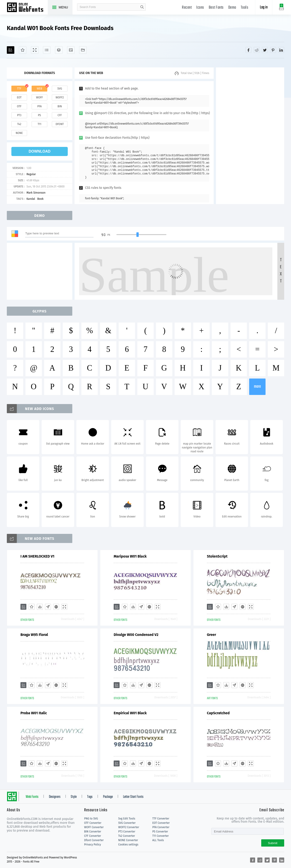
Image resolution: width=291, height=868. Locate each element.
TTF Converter (161, 819)
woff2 (60, 97)
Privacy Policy (93, 845)
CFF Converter (93, 836)
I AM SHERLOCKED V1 (37, 556)
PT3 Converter (127, 832)
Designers (55, 797)
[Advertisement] (250, 136)
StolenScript (217, 556)
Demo (232, 8)
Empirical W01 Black (130, 713)
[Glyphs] (47, 50)
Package (108, 797)
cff (60, 115)
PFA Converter (161, 827)
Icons (200, 8)
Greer (211, 635)
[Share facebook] (248, 50)
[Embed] (56, 607)
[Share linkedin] (281, 50)
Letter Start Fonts (133, 797)
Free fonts (27, 8)
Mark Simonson (36, 193)
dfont (60, 124)
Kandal (31, 199)
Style (74, 797)
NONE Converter (128, 840)
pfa (39, 106)
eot (19, 97)
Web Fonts (32, 797)
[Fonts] (83, 50)
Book (40, 199)
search (142, 7)
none (19, 133)
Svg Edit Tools (127, 819)
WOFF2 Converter (129, 827)
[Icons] (71, 50)
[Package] (59, 50)
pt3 (19, 115)
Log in (264, 7)
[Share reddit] (257, 50)
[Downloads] (40, 607)
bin (60, 106)
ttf (19, 89)
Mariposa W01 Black (130, 556)
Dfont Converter (94, 840)
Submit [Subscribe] (273, 843)
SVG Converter (127, 823)
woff (39, 97)
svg (60, 89)
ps (39, 115)
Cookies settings (128, 845)
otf (19, 106)
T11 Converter (161, 836)
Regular (31, 174)
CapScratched (218, 713)
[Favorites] (23, 50)
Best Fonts (216, 8)
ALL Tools (158, 840)
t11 (39, 124)
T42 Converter (127, 836)
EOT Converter (161, 823)
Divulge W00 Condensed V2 (136, 635)
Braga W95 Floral (34, 635)
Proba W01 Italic (34, 713)
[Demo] (35, 50)
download (40, 151)
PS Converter (160, 832)
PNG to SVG (91, 819)
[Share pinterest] (273, 50)
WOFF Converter (94, 827)
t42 (19, 124)
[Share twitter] (265, 50)
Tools (245, 8)
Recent (187, 8)
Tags (90, 797)
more (257, 387)
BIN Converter (93, 832)
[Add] (11, 50)
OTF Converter (93, 823)
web (40, 89)
